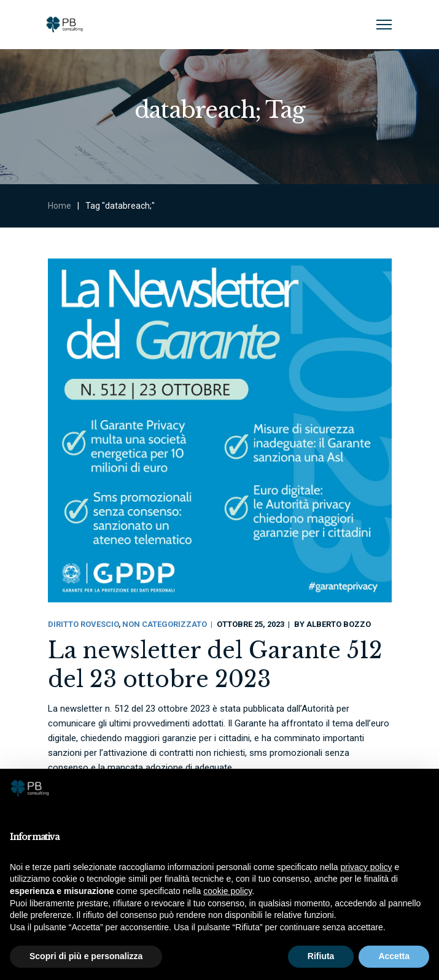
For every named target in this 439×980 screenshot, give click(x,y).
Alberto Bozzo (339, 624)
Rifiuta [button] (321, 956)
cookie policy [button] (227, 891)
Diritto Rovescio (83, 624)
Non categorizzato (165, 624)
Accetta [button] (394, 956)
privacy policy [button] (367, 867)
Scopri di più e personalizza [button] (86, 956)
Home (60, 206)
